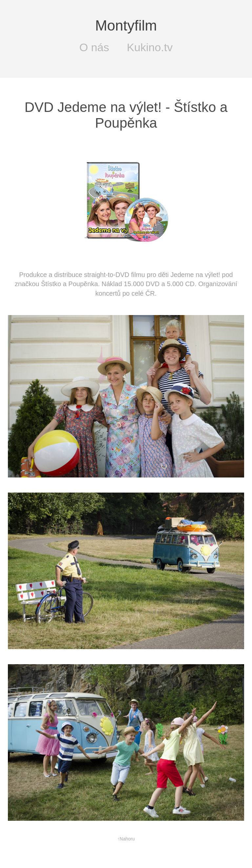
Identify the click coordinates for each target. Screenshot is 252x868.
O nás (94, 47)
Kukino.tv (150, 47)
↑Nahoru (126, 839)
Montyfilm (126, 26)
